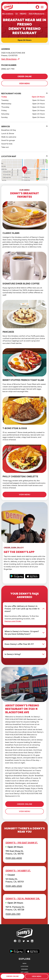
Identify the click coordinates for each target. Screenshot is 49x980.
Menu (25, 963)
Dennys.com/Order (13, 621)
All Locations (8, 14)
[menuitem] (37, 7)
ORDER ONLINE (25, 76)
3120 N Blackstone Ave (38, 14)
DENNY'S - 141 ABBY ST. (18, 871)
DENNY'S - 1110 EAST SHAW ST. (22, 843)
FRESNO (23, 14)
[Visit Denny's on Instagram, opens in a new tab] (20, 942)
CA (16, 14)
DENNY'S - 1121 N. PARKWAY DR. (23, 899)
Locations (24, 966)
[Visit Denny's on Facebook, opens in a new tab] (16, 942)
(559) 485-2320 (14, 886)
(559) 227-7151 (8, 69)
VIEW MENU (24, 84)
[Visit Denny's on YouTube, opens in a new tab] (29, 942)
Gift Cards (25, 972)
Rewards (25, 969)
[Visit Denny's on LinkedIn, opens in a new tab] (33, 942)
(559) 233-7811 (13, 914)
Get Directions (9, 59)
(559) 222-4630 (14, 858)
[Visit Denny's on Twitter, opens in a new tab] (25, 942)
